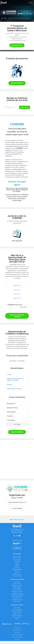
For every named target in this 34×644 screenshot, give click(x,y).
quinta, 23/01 (17, 290)
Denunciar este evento (17, 520)
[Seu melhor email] (11, 107)
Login (30, 3)
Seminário (17, 566)
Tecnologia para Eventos (17, 593)
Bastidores (17, 639)
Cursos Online (17, 571)
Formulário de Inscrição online (17, 595)
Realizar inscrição (17, 45)
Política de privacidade (17, 637)
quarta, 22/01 (17, 285)
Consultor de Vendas (17, 612)
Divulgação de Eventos (17, 585)
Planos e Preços (17, 614)
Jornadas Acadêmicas (17, 569)
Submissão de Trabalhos (17, 592)
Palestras (17, 573)
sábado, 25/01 (17, 298)
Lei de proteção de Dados (17, 635)
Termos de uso (17, 632)
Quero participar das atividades (17, 316)
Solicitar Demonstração (17, 611)
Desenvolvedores (17, 617)
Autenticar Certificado (17, 615)
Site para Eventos (17, 598)
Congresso (17, 563)
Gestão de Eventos (17, 588)
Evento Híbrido (17, 561)
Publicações (17, 582)
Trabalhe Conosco (17, 628)
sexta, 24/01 (17, 294)
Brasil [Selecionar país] (17, 548)
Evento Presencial (17, 558)
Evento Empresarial (17, 556)
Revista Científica (17, 583)
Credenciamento (17, 601)
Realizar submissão (17, 432)
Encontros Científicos (17, 574)
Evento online (17, 559)
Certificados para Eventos (17, 600)
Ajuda (17, 619)
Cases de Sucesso (17, 609)
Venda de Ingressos (17, 587)
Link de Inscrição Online (17, 596)
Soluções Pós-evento (17, 590)
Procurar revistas (17, 83)
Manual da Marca (17, 630)
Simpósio (17, 564)
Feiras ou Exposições (17, 576)
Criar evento (17, 607)
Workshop (17, 568)
